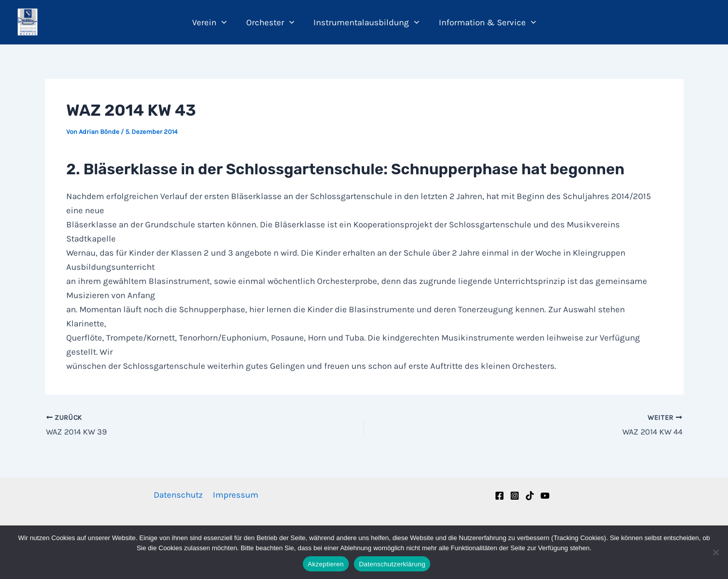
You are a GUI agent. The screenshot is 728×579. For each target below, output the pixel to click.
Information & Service (484, 22)
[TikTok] (530, 496)
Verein (213, 22)
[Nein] (715, 552)
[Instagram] (515, 496)
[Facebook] (499, 496)
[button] (225, 22)
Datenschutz (179, 495)
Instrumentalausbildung (365, 22)
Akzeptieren (326, 564)
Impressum (235, 495)
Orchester (271, 22)
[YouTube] (545, 496)
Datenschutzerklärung (392, 564)
